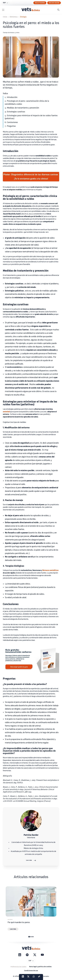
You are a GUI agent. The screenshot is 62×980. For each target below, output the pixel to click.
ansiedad (6, 412)
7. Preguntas (10, 126)
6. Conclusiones (11, 122)
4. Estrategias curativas (15, 112)
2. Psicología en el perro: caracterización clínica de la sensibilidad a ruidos (27, 102)
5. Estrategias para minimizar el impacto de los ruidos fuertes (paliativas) (31, 117)
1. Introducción (11, 97)
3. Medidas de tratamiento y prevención (22, 108)
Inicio (5, 17)
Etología (23, 17)
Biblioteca (14, 17)
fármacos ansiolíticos (50, 570)
